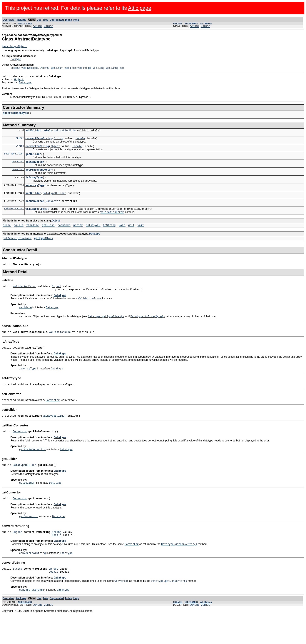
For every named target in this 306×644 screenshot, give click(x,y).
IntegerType (90, 69)
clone (7, 237)
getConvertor (35, 168)
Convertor (18, 168)
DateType (33, 69)
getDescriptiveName (17, 250)
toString (109, 237)
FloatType (76, 69)
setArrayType (35, 194)
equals (18, 237)
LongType (104, 69)
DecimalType (47, 69)
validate (32, 219)
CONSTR (37, 26)
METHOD (48, 26)
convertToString (37, 151)
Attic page (140, 8)
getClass (48, 237)
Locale (80, 143)
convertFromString (39, 143)
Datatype (16, 60)
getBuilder (33, 160)
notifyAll (93, 237)
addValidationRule (39, 134)
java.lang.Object (14, 47)
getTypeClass (43, 250)
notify (78, 237)
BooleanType (18, 69)
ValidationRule (65, 134)
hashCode (64, 237)
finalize (33, 237)
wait (122, 237)
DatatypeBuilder (14, 159)
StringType (118, 69)
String (58, 143)
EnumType (63, 69)
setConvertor (35, 211)
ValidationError (14, 219)
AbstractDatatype (15, 116)
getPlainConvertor (39, 177)
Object (19, 81)
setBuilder (33, 202)
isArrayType (34, 185)
